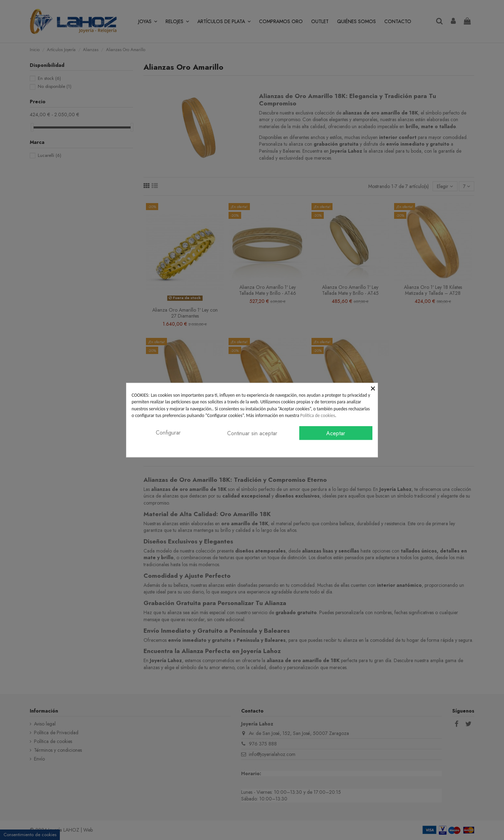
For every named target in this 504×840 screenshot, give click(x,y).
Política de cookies (318, 416)
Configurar (168, 433)
